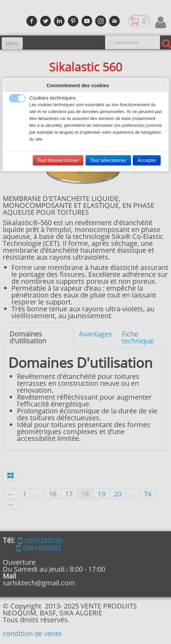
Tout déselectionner (58, 160)
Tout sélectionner (108, 160)
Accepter (147, 160)
